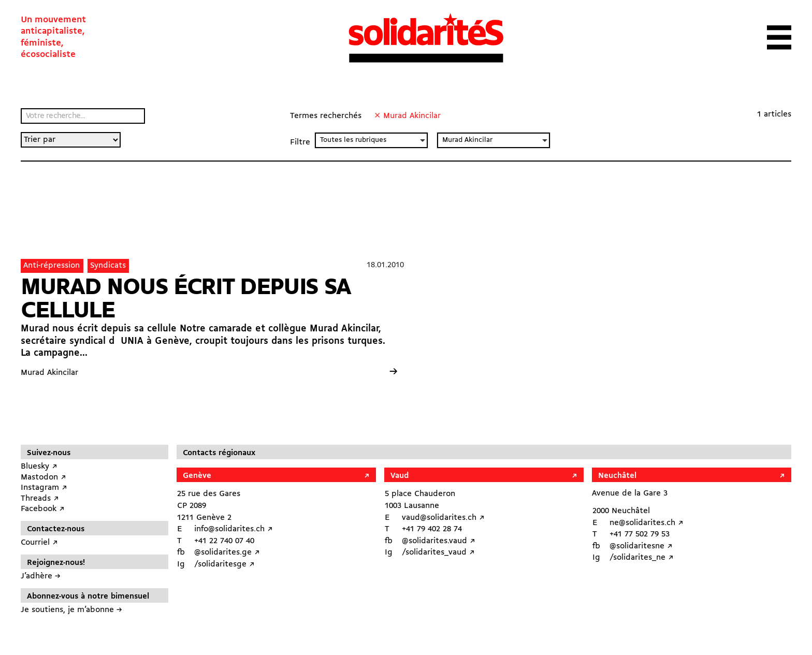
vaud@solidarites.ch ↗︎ (443, 518)
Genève (197, 476)
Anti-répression (52, 266)
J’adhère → (41, 576)
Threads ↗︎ (40, 499)
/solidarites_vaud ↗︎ (438, 552)
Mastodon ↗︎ (44, 477)
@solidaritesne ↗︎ (641, 546)
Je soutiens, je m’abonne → (71, 610)
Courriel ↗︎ (39, 543)
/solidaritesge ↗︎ (224, 564)
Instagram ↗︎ (44, 488)
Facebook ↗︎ (43, 509)
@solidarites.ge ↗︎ (227, 552)
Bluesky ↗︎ (39, 467)
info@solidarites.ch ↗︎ (234, 529)
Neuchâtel (617, 476)
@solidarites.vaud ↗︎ (439, 541)
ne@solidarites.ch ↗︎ (647, 523)
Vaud (400, 476)
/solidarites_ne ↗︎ (642, 558)
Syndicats (108, 266)
